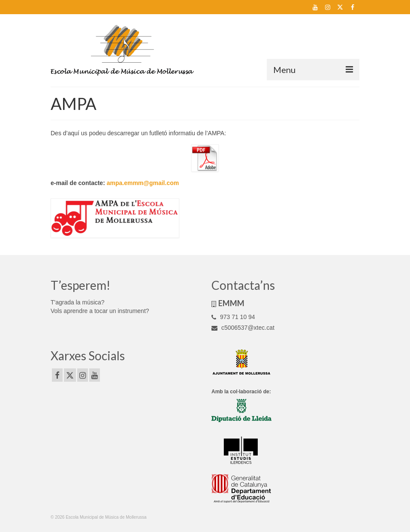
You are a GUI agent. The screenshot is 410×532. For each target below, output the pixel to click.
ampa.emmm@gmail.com (143, 183)
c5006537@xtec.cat (243, 328)
